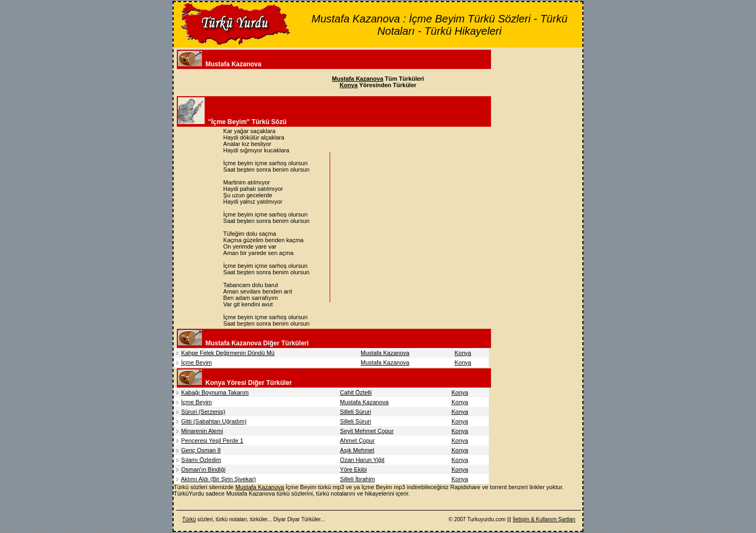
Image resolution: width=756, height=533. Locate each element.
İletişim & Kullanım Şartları (544, 519)
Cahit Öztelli (356, 392)
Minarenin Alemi (202, 431)
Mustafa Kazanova (385, 353)
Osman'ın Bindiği (203, 469)
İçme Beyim (196, 362)
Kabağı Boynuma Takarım (215, 392)
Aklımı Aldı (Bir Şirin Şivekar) (218, 479)
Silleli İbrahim (357, 479)
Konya (463, 353)
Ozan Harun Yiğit (362, 460)
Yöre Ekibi (353, 469)
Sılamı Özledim (201, 460)
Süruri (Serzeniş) (203, 412)
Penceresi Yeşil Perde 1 (212, 441)
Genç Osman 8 (201, 450)
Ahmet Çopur (357, 441)
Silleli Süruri (355, 412)
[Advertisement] (423, 227)
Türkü (189, 519)
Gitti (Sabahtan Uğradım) (214, 421)
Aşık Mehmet (357, 450)
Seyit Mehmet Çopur (367, 431)
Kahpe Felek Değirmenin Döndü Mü (228, 353)
